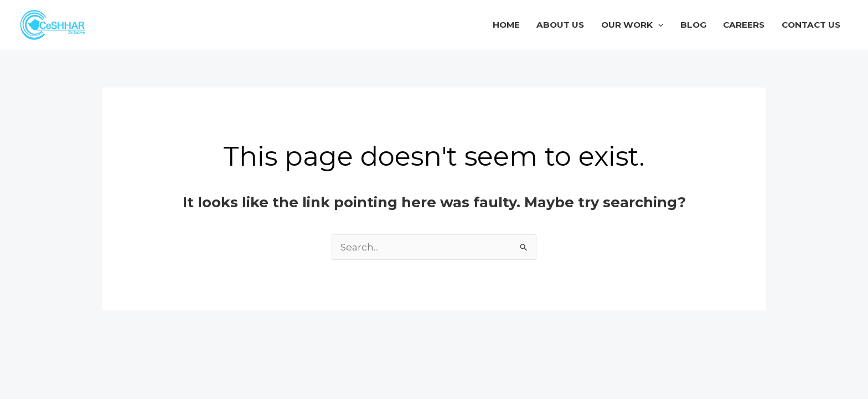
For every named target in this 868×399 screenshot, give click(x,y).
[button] (658, 25)
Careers (744, 25)
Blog (693, 25)
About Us (560, 25)
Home (506, 25)
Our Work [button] (632, 25)
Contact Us (811, 25)
